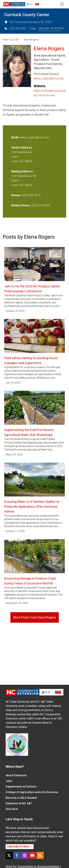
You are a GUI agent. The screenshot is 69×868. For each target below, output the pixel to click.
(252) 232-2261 (15, 28)
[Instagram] (25, 855)
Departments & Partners (21, 787)
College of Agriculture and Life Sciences (32, 792)
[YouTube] (32, 855)
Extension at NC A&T (19, 803)
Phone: (16, 195)
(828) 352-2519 (31, 195)
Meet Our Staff (11, 40)
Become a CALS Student (21, 798)
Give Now (12, 809)
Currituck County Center (27, 15)
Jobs (9, 781)
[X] (9, 855)
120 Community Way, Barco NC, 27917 (28, 22)
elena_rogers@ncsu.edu (49, 78)
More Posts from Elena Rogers (35, 617)
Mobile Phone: (21, 205)
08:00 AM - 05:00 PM (51, 28)
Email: (15, 137)
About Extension (16, 775)
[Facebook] (17, 855)
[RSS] (40, 855)
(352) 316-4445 (41, 205)
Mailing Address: (22, 171)
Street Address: (22, 148)
